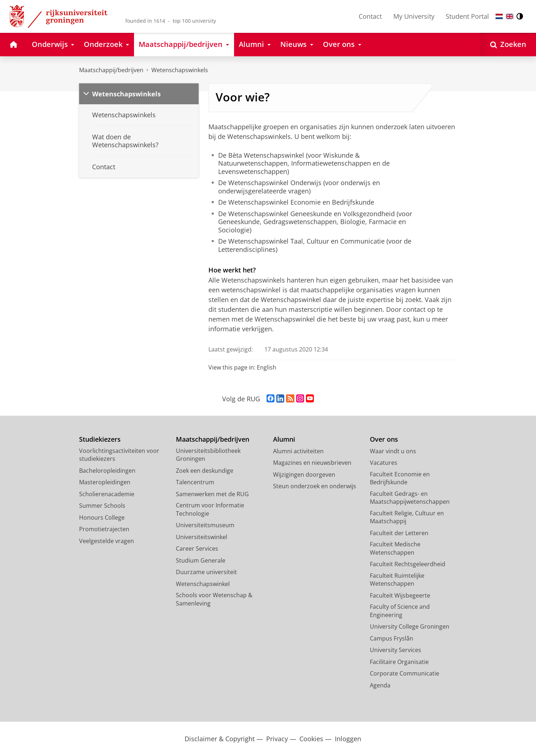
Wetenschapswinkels (180, 70)
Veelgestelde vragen (107, 541)
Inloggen (348, 739)
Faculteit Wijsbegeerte (400, 595)
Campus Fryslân (392, 638)
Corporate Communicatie (405, 673)
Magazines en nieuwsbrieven (312, 463)
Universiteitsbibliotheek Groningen (208, 455)
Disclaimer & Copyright (220, 739)
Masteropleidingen (105, 482)
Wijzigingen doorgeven (304, 475)
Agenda (380, 685)
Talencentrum (195, 482)
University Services (395, 650)
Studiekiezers (100, 439)
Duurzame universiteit (206, 572)
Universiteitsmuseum (205, 525)
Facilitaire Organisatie (399, 662)
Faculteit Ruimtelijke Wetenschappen (397, 580)
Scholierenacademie (107, 494)
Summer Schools (102, 506)
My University (414, 16)
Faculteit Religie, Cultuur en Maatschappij (407, 517)
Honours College (102, 517)
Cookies (311, 739)
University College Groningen (410, 626)
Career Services (197, 549)
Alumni (284, 439)
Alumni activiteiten (298, 451)
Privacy (277, 739)
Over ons (384, 439)
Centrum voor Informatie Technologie (210, 509)
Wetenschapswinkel (203, 584)
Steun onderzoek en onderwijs (315, 486)
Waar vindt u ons (393, 451)
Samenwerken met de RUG (212, 494)
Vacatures (384, 463)
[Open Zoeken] (508, 45)
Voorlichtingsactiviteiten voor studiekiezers (119, 455)
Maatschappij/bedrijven (111, 70)
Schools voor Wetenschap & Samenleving (214, 599)
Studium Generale (201, 560)
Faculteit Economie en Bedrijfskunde (400, 478)
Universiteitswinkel (202, 537)
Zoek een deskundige (205, 471)
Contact (370, 16)
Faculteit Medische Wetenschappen (395, 548)
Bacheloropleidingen (107, 471)
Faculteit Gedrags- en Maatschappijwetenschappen (410, 498)
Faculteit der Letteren (399, 533)
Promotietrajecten (104, 529)
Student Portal (467, 16)
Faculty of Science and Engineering (400, 611)
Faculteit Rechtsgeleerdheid (408, 564)
